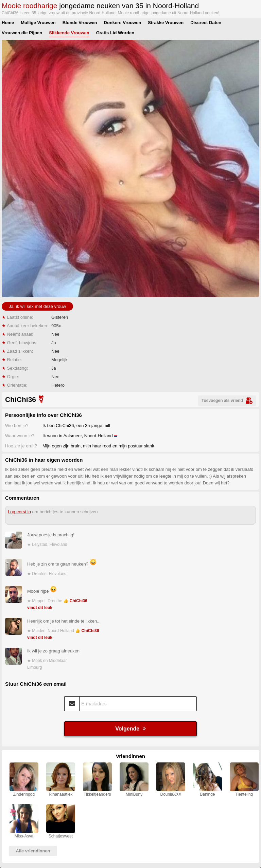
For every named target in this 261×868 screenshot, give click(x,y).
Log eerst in (19, 512)
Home (8, 23)
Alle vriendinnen (33, 851)
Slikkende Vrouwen (69, 33)
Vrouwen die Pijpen (22, 33)
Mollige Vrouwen (38, 23)
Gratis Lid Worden (115, 33)
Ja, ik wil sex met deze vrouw (37, 306)
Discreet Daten (206, 23)
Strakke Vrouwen (166, 23)
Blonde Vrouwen (80, 23)
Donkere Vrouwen (123, 23)
